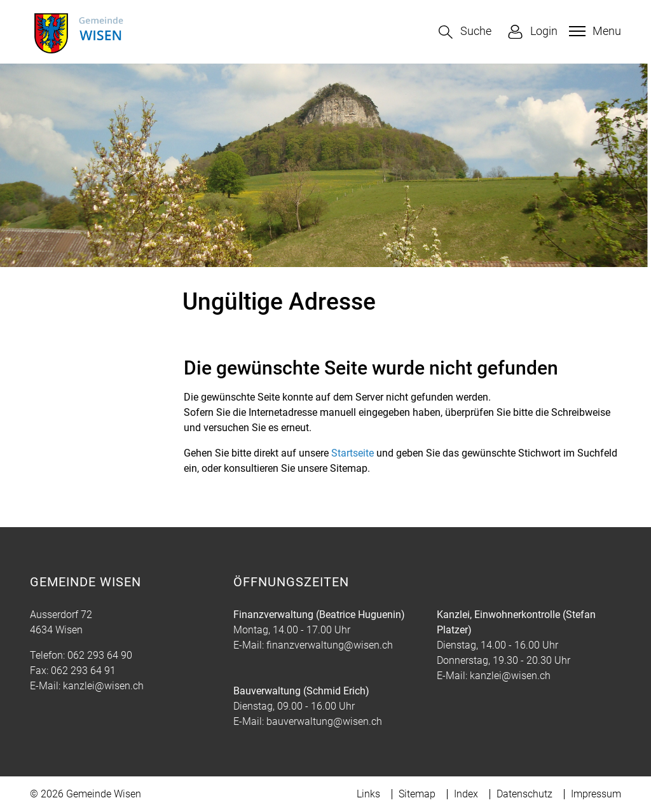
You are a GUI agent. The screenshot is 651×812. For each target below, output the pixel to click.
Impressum (596, 794)
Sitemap (417, 794)
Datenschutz (524, 794)
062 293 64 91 (83, 671)
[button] (465, 32)
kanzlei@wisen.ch (103, 686)
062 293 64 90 (100, 655)
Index (466, 794)
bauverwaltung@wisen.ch (324, 721)
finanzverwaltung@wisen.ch (330, 645)
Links (368, 794)
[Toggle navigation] (593, 31)
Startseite (353, 453)
